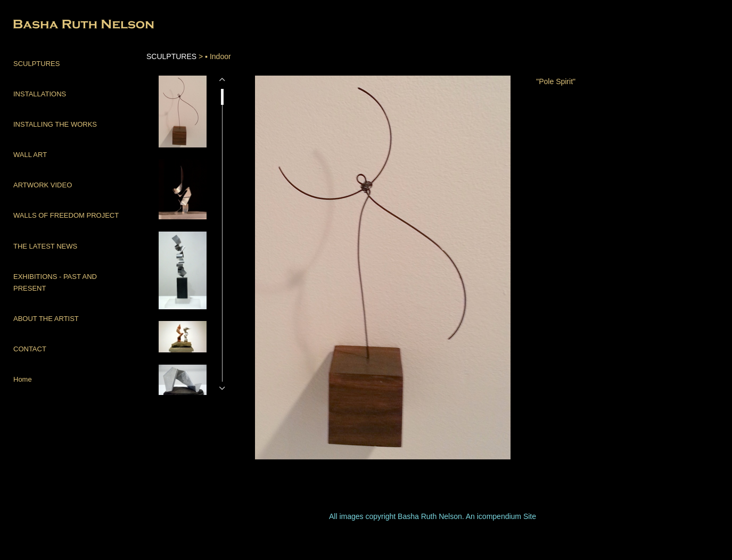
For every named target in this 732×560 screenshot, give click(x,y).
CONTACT (30, 349)
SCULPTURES (36, 64)
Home (23, 379)
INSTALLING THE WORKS (55, 124)
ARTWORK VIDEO (43, 185)
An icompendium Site (501, 516)
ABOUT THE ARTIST (46, 319)
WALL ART (30, 155)
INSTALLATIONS (40, 94)
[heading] (40, 25)
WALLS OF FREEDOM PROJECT (66, 215)
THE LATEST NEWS (45, 246)
